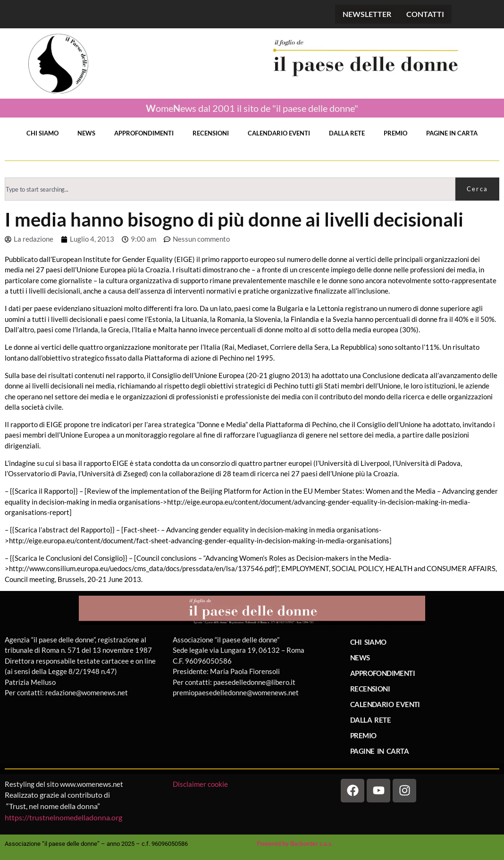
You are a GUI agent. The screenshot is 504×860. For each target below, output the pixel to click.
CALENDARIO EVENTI (279, 133)
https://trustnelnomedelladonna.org (63, 817)
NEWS (86, 133)
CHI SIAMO (42, 133)
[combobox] (230, 189)
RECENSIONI (211, 133)
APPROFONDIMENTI (144, 133)
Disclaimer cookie (201, 784)
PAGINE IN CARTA (452, 133)
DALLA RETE (347, 133)
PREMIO (395, 133)
